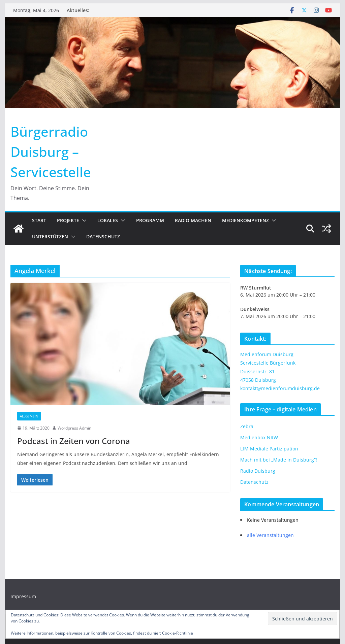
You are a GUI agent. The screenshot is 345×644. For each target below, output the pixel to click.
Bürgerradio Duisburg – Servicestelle (51, 152)
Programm (150, 220)
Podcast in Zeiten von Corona (74, 441)
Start (39, 220)
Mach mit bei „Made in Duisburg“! (279, 460)
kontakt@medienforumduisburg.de (280, 388)
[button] (83, 221)
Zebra (247, 426)
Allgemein (29, 416)
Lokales (108, 220)
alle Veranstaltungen (270, 535)
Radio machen (193, 220)
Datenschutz (103, 236)
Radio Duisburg (258, 471)
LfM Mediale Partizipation (269, 449)
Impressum (23, 596)
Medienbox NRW (259, 437)
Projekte (68, 220)
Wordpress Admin (74, 428)
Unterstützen (50, 236)
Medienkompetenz (245, 220)
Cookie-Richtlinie (178, 633)
